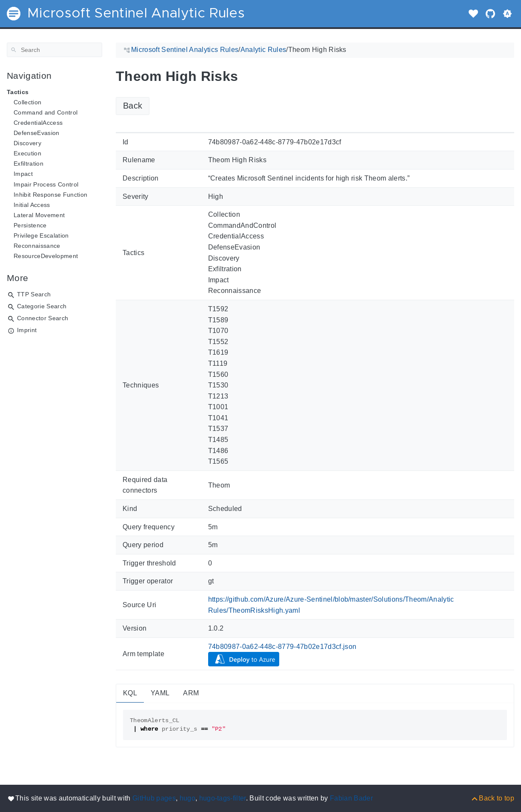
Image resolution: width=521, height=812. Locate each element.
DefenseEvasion (37, 133)
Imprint (27, 330)
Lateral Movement (39, 215)
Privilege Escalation (41, 235)
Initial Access (32, 205)
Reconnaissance (37, 246)
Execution (27, 153)
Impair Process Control (46, 184)
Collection (27, 102)
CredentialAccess (38, 123)
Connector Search (43, 318)
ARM (191, 693)
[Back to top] (492, 798)
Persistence (30, 225)
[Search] (54, 50)
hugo (188, 798)
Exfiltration (29, 164)
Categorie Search (42, 306)
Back (133, 106)
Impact (23, 174)
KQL (130, 693)
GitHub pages (154, 798)
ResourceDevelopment (46, 256)
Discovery (27, 143)
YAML (160, 693)
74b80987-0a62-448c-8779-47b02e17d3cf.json (282, 647)
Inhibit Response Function (50, 195)
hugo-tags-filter (223, 798)
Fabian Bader (351, 798)
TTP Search (34, 294)
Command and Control (46, 112)
